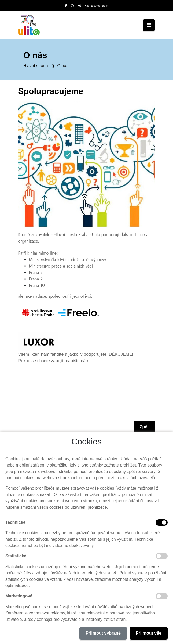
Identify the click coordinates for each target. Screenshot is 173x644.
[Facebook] (66, 6)
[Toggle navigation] (149, 25)
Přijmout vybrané (103, 633)
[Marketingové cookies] (162, 596)
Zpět (144, 427)
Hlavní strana (36, 66)
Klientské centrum (93, 6)
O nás (63, 66)
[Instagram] (72, 6)
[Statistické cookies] (162, 556)
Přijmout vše (149, 633)
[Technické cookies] (162, 522)
